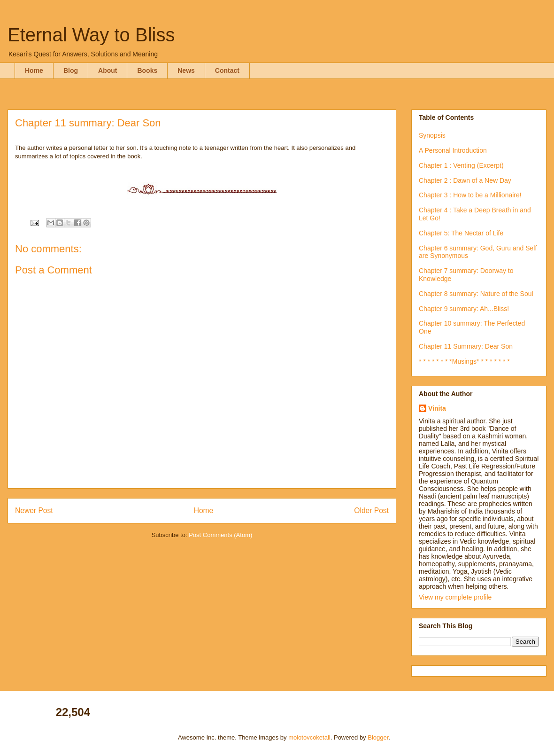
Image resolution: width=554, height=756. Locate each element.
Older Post (371, 510)
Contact (227, 70)
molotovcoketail (309, 737)
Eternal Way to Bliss (91, 35)
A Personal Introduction (453, 150)
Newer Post (34, 510)
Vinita (437, 408)
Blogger (378, 737)
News (186, 70)
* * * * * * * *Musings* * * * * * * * (464, 361)
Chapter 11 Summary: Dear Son (466, 346)
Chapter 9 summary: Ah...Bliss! (464, 309)
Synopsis (432, 135)
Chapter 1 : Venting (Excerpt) (461, 165)
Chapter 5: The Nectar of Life (461, 233)
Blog (71, 70)
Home (34, 70)
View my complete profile (455, 597)
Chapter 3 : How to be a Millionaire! (470, 195)
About (108, 70)
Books (147, 70)
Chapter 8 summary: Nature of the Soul (476, 294)
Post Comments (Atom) (220, 535)
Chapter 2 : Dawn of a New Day (465, 180)
